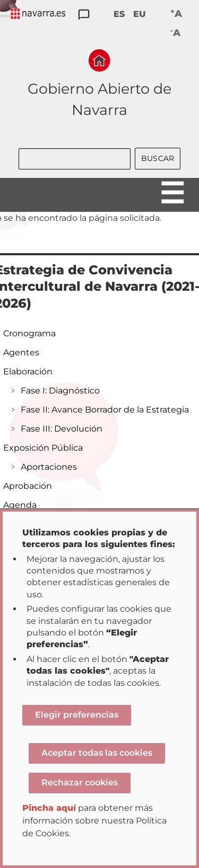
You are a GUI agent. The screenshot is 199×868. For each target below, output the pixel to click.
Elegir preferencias (77, 715)
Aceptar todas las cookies (97, 753)
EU (140, 14)
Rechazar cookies (80, 782)
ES (119, 14)
